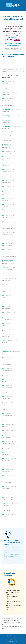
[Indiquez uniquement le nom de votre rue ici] (13, 70)
